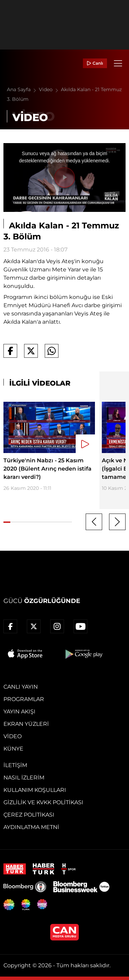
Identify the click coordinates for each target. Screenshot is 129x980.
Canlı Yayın (21, 687)
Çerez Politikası (29, 815)
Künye (13, 749)
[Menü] (118, 63)
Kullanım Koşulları (35, 790)
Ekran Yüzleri (26, 724)
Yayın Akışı (19, 712)
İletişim (15, 765)
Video (50, 89)
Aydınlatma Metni (31, 827)
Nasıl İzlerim (24, 778)
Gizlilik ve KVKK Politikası (43, 802)
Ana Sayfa (23, 89)
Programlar (24, 699)
